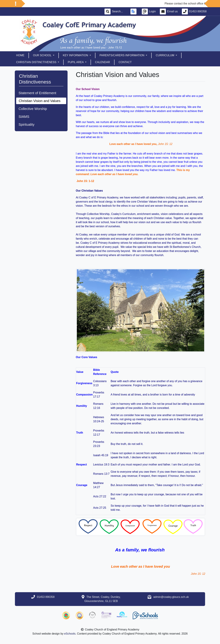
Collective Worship (33, 109)
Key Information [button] (76, 55)
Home (20, 55)
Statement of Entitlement (37, 93)
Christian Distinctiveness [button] (37, 62)
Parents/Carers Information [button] (122, 55)
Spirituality (26, 125)
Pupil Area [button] (76, 62)
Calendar (103, 62)
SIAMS (24, 117)
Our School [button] (43, 55)
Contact (125, 62)
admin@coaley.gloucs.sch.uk (171, 597)
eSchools (70, 634)
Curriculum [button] (165, 55)
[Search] (119, 11)
